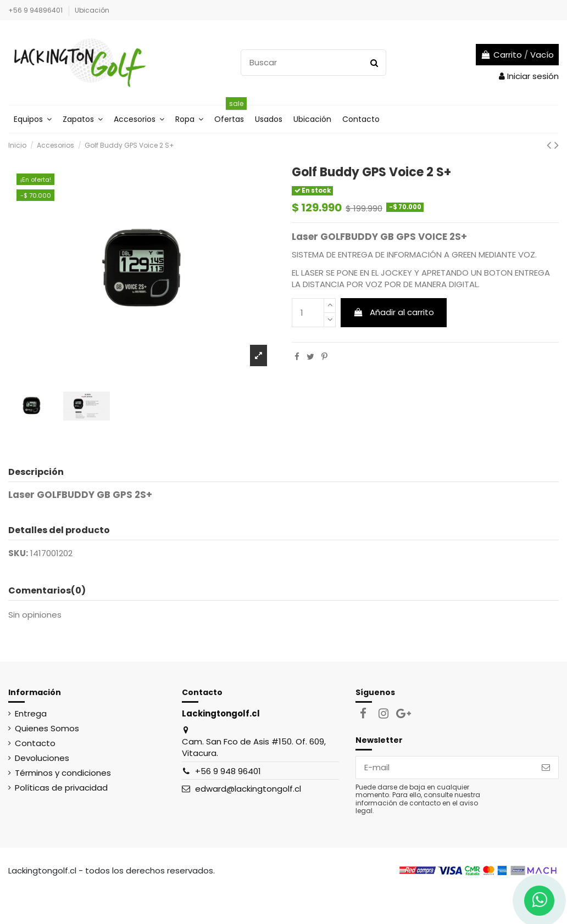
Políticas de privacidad (61, 788)
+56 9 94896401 (36, 10)
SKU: (18, 553)
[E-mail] (445, 768)
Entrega (31, 713)
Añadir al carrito (394, 312)
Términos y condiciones (63, 773)
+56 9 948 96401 (228, 771)
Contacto (35, 743)
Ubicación (92, 10)
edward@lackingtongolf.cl (248, 789)
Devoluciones (42, 758)
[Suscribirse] (546, 768)
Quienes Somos (47, 728)
